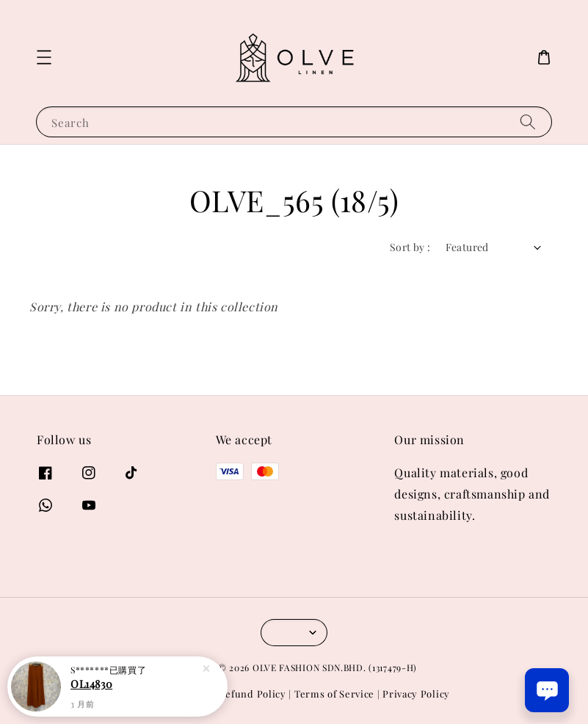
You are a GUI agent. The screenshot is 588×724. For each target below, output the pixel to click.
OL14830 (91, 684)
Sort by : (410, 247)
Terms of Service (334, 694)
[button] (44, 57)
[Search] (528, 122)
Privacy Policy (416, 694)
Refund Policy (253, 694)
